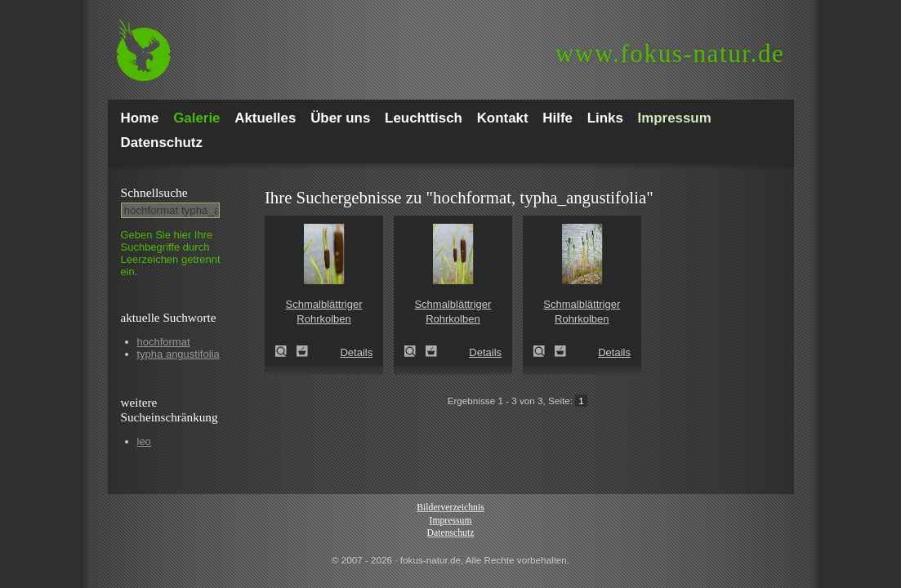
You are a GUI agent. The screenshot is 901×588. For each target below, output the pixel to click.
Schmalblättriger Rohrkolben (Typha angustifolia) (286, 351)
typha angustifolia (178, 354)
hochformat (164, 342)
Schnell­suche (154, 192)
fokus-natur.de (670, 53)
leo (144, 441)
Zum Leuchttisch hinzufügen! (302, 351)
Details (356, 352)
